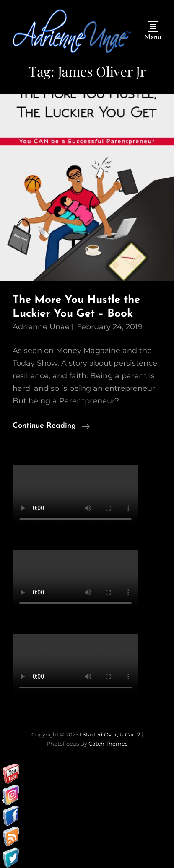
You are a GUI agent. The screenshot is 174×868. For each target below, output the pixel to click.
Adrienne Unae (41, 327)
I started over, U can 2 (110, 734)
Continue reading (51, 426)
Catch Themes (108, 744)
